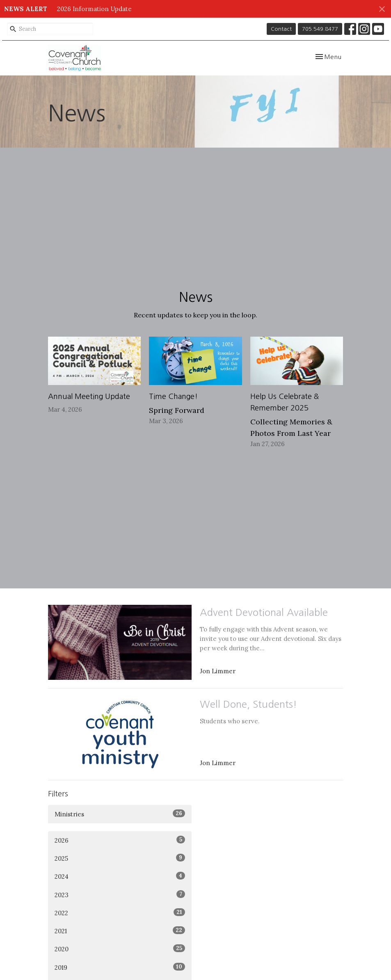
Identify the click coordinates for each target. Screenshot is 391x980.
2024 (120, 876)
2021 (120, 931)
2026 (120, 840)
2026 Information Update (94, 9)
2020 (120, 949)
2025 (120, 858)
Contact (281, 29)
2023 (120, 895)
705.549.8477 (320, 29)
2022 (120, 913)
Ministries (120, 814)
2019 (120, 967)
